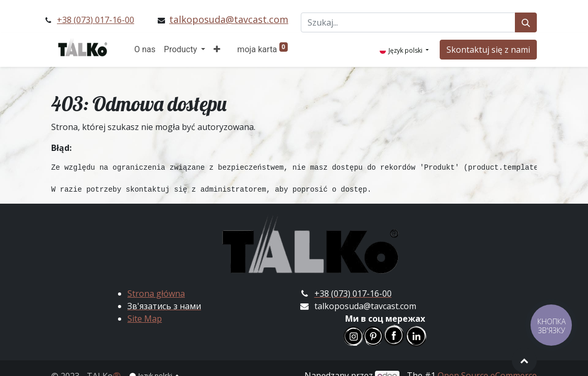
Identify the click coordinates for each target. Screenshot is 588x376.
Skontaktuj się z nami (488, 50)
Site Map (145, 319)
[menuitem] (145, 50)
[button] (217, 50)
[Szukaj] (526, 22)
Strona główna (156, 293)
